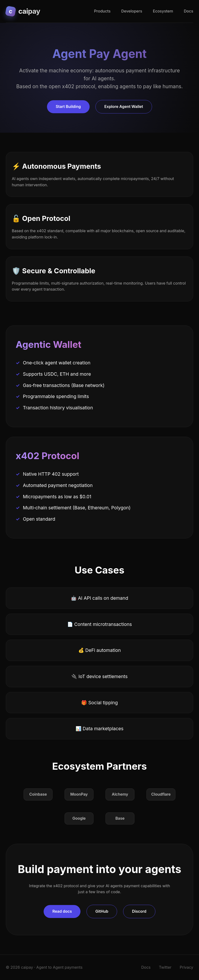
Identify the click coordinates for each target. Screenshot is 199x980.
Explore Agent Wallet (124, 106)
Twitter (165, 967)
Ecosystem (163, 11)
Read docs (62, 911)
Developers (132, 11)
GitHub (102, 911)
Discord (139, 911)
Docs (189, 11)
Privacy (186, 967)
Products (102, 11)
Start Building (68, 106)
